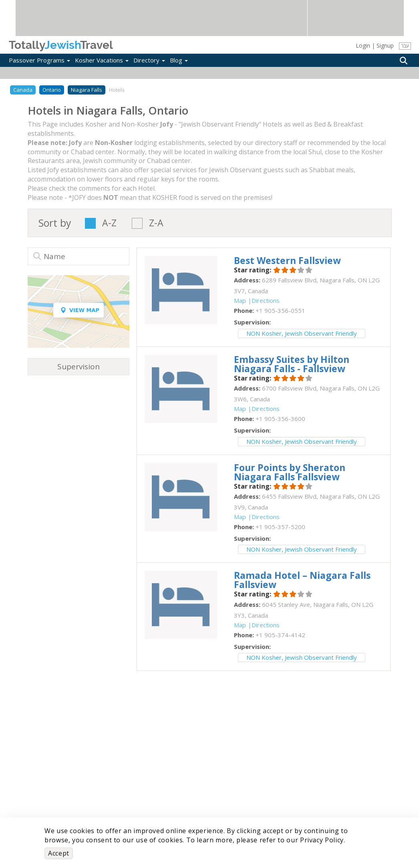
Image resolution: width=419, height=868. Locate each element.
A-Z (109, 223)
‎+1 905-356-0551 (280, 310)
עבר (405, 46)
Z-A (156, 223)
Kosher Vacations (102, 60)
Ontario (52, 90)
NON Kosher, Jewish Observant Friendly (302, 333)
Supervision (79, 367)
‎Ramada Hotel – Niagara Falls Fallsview (302, 580)
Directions (266, 300)
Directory (149, 60)
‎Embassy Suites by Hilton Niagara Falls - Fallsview (292, 364)
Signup (385, 45)
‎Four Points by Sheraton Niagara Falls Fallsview (290, 472)
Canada (23, 90)
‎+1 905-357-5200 (280, 527)
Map (240, 300)
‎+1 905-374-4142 (280, 635)
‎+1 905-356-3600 (280, 419)
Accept (59, 853)
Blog (179, 60)
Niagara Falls (87, 90)
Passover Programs (39, 60)
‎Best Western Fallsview (287, 260)
